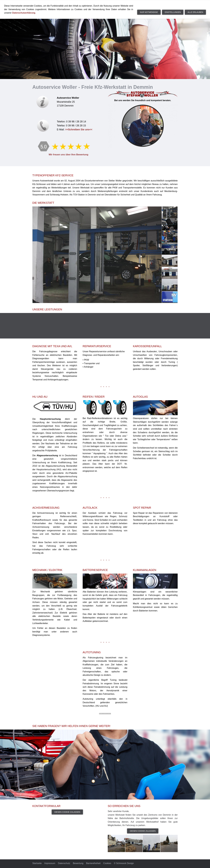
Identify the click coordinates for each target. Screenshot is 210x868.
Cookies (107, 863)
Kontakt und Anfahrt (161, 4)
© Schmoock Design (124, 863)
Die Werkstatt (105, 4)
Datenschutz (64, 863)
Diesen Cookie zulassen (67, 812)
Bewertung (78, 863)
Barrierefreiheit (93, 863)
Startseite (84, 4)
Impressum (50, 863)
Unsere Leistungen (131, 4)
